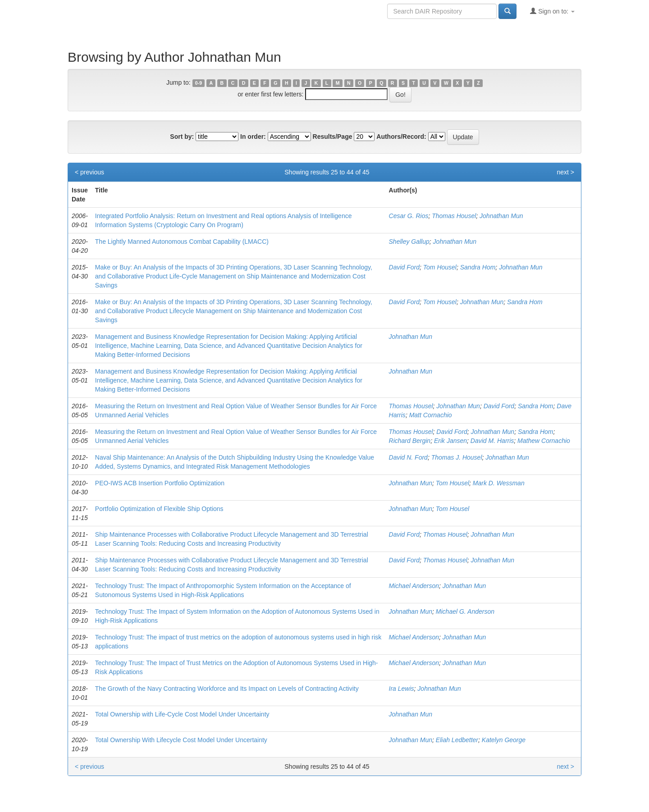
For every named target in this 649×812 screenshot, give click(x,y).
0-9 (199, 83)
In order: (253, 137)
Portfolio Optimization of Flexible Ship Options (159, 509)
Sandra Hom (478, 267)
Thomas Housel (454, 216)
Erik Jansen (450, 441)
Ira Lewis (402, 689)
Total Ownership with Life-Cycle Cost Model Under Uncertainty (182, 714)
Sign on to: (552, 11)
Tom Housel (440, 267)
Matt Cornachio (431, 415)
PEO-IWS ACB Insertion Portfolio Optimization (160, 483)
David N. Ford (408, 457)
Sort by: (182, 137)
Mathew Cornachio (544, 441)
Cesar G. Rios (409, 216)
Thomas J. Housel (457, 457)
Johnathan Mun (501, 216)
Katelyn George (504, 740)
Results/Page (333, 137)
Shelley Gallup (409, 242)
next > (565, 172)
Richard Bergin (410, 441)
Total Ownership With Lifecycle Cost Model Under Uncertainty (181, 740)
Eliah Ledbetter (457, 740)
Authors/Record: (401, 137)
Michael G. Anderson (465, 611)
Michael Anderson (414, 586)
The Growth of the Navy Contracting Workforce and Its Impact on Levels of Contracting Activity (227, 689)
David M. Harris (492, 441)
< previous (89, 172)
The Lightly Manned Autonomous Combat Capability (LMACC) (182, 242)
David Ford (404, 267)
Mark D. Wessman (499, 483)
